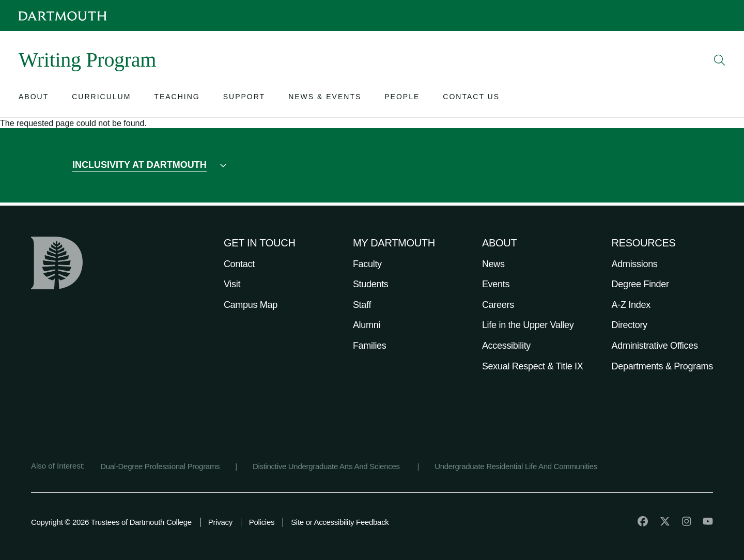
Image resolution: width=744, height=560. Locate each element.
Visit (232, 284)
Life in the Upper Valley (528, 325)
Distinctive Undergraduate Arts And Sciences (327, 466)
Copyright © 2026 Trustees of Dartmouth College (111, 522)
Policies (262, 522)
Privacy (220, 522)
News (493, 264)
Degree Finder (640, 284)
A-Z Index (631, 305)
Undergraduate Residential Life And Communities (516, 466)
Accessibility (506, 346)
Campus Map (251, 305)
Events (496, 284)
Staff (362, 305)
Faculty (367, 264)
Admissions (635, 264)
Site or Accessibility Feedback (340, 522)
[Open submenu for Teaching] (177, 99)
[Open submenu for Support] (244, 99)
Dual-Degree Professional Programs (160, 466)
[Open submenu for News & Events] (325, 99)
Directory (630, 325)
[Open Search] (720, 60)
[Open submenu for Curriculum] (101, 99)
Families (370, 346)
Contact (239, 264)
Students (371, 284)
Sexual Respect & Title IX (533, 366)
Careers (498, 305)
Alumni (367, 325)
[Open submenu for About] (34, 99)
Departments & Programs (662, 366)
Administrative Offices (655, 346)
